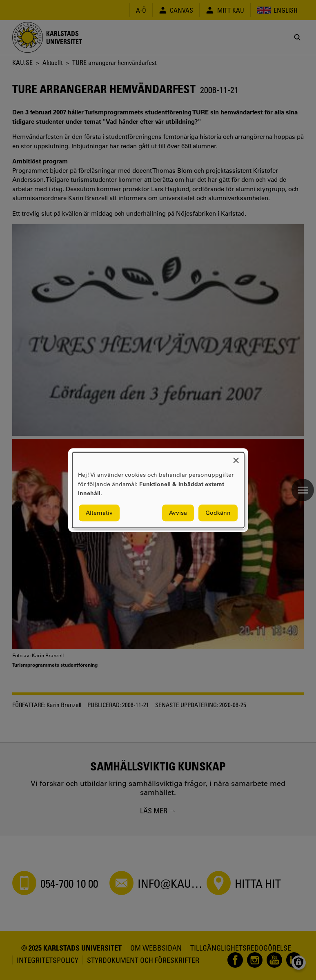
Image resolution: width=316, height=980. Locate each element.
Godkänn (218, 513)
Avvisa (178, 513)
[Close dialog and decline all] (236, 457)
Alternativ (99, 513)
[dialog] (158, 490)
